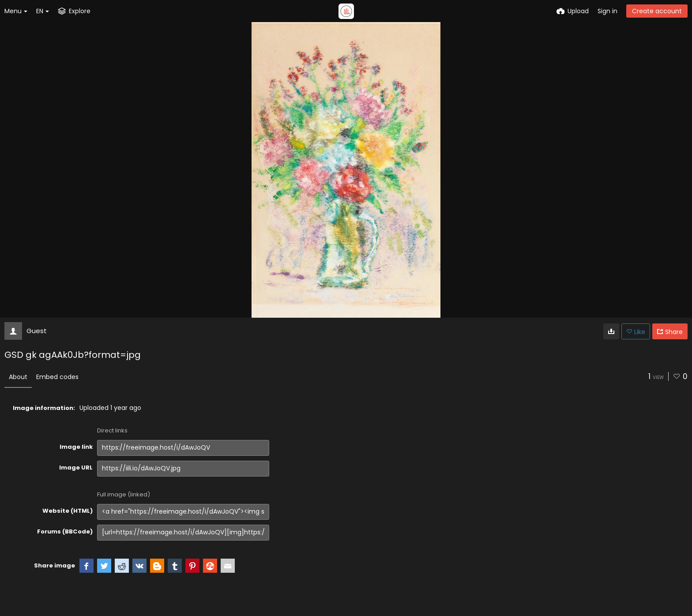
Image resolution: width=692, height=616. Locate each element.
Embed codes (57, 377)
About (18, 377)
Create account (657, 11)
